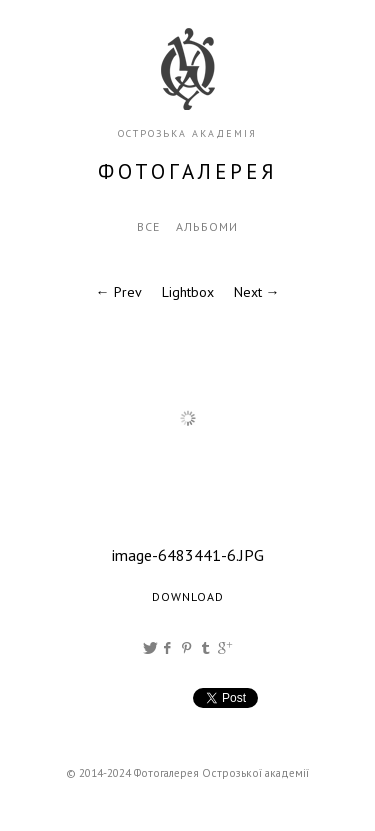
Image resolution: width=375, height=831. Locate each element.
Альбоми (207, 226)
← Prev (119, 292)
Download (188, 596)
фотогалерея (188, 171)
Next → (257, 292)
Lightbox (188, 292)
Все (148, 226)
